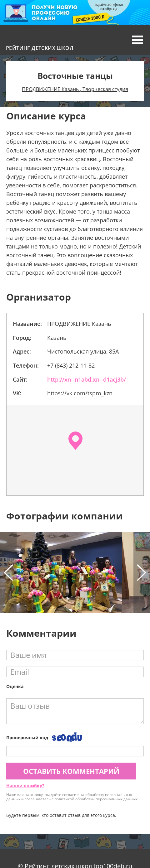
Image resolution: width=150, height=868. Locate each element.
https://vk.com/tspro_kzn (80, 393)
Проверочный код (27, 738)
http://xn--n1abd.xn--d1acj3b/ (87, 379)
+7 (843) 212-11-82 (71, 365)
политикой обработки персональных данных (96, 799)
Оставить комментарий (71, 771)
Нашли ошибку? (25, 786)
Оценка (15, 686)
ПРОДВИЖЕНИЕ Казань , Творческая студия (75, 89)
